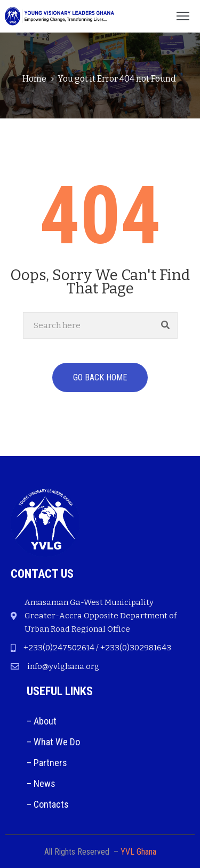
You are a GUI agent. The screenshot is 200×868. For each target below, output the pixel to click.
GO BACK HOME (100, 377)
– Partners (47, 763)
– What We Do (53, 742)
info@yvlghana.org (63, 666)
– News (41, 783)
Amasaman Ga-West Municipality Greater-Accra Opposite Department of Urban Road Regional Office (101, 616)
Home (34, 79)
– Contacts (48, 804)
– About (42, 721)
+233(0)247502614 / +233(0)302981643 (97, 648)
